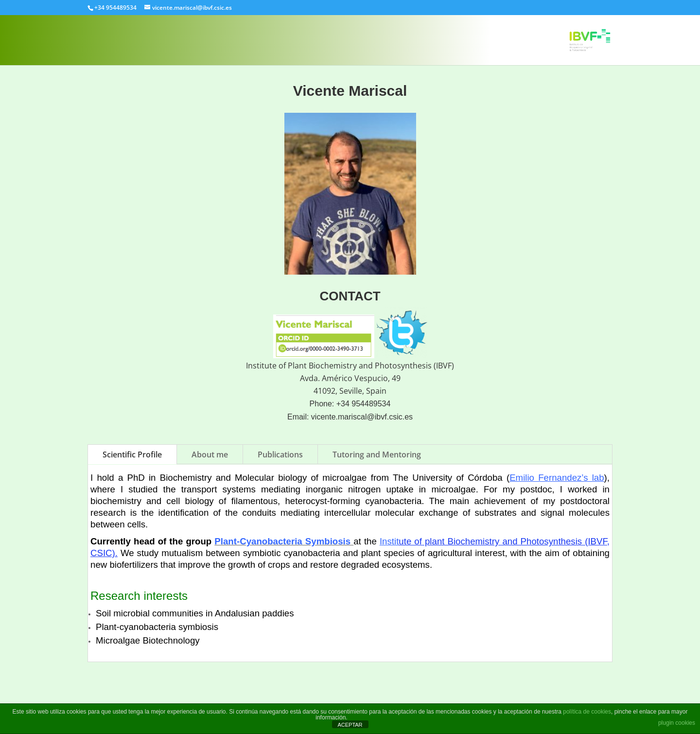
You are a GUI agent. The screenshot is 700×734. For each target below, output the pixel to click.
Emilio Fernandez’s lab (557, 478)
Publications (280, 454)
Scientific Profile (132, 454)
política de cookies (587, 712)
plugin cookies (677, 723)
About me (210, 454)
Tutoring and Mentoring (377, 454)
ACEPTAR (350, 725)
